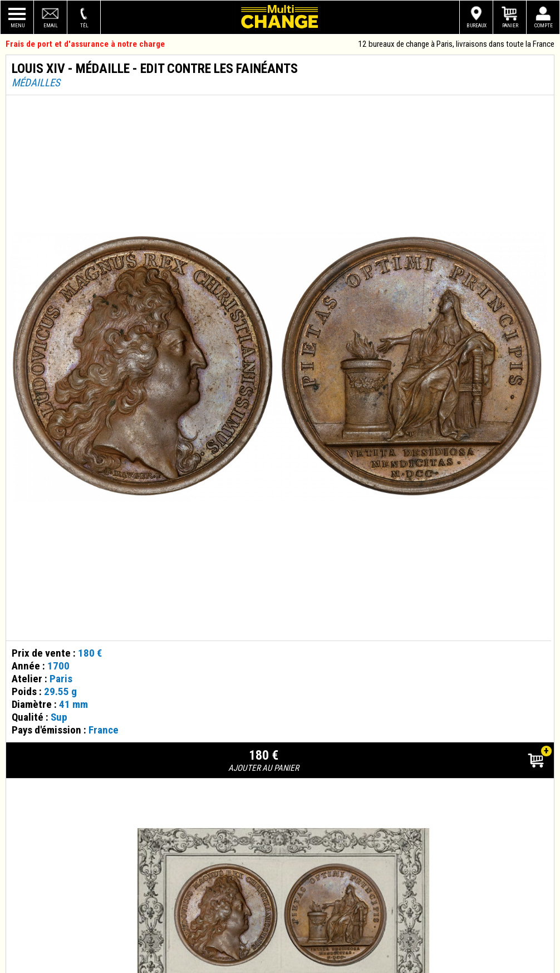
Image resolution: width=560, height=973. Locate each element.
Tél (84, 25)
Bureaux (477, 25)
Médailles (36, 83)
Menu (18, 25)
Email (51, 25)
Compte (544, 25)
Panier (510, 25)
